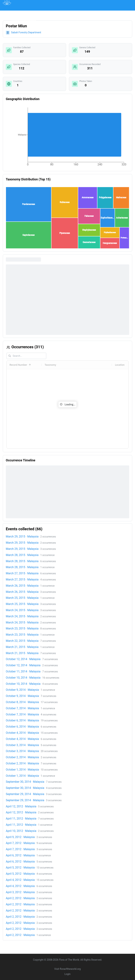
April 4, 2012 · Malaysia (20, 880)
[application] (67, 137)
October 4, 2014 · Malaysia (22, 733)
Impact (86, 13)
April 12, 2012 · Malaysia (21, 806)
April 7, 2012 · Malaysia (20, 843)
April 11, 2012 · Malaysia (21, 819)
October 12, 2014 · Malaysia (23, 659)
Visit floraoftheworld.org (67, 969)
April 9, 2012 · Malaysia (20, 837)
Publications (49, 13)
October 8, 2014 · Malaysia (22, 702)
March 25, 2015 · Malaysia (22, 598)
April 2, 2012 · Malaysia (20, 898)
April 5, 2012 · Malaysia (20, 868)
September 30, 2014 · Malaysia (25, 782)
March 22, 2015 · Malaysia (22, 641)
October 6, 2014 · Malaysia (22, 720)
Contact (114, 13)
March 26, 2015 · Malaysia (22, 586)
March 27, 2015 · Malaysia (22, 573)
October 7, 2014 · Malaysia (22, 708)
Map (33, 13)
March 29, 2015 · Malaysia (22, 537)
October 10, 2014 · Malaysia (23, 678)
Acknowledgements (24, 21)
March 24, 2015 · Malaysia (22, 610)
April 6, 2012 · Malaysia (20, 855)
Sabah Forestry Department (26, 32)
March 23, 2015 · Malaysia (22, 628)
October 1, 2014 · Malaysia (22, 770)
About (100, 13)
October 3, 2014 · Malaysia (22, 745)
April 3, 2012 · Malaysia (20, 892)
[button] (28, 202)
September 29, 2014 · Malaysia (25, 794)
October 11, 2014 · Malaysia (23, 671)
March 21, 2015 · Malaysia (22, 647)
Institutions (69, 13)
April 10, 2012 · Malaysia (21, 831)
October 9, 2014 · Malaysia (22, 690)
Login (68, 974)
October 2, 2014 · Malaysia (22, 757)
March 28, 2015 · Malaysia (22, 555)
